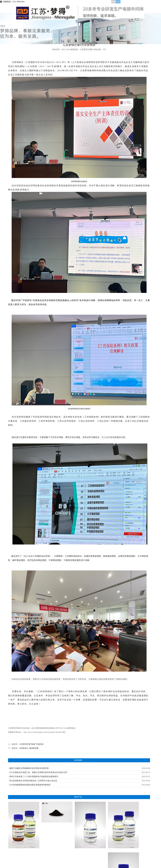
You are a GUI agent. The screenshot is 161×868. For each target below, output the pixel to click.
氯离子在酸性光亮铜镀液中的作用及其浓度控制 (29, 768)
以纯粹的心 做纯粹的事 (29, 748)
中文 (118, 2)
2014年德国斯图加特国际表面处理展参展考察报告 (30, 785)
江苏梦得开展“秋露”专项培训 (31, 744)
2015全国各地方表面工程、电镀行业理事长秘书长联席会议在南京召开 (38, 772)
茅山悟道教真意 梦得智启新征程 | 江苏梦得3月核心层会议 (33, 781)
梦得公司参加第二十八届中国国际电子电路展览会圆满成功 (34, 777)
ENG (113, 2)
